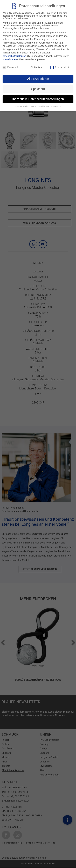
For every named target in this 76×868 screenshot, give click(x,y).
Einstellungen (10, 59)
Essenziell (10, 67)
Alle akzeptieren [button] (38, 79)
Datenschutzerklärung (14, 56)
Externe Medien (61, 67)
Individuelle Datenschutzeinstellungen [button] (38, 99)
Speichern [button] (38, 89)
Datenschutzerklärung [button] (40, 106)
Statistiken (34, 67)
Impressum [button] (56, 106)
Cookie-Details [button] (22, 106)
